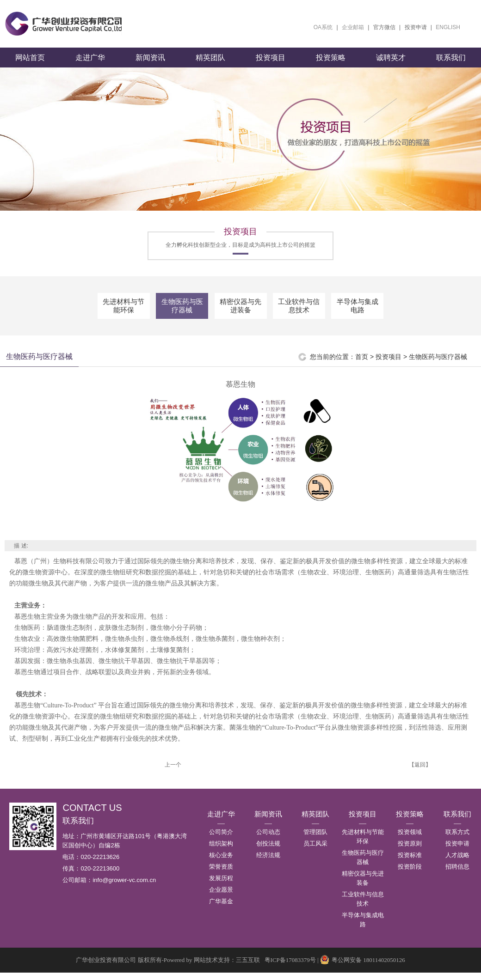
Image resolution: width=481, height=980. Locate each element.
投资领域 (410, 839)
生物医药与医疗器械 (182, 313)
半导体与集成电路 (358, 313)
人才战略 (457, 862)
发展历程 (221, 886)
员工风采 (315, 851)
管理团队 (315, 839)
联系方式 (457, 839)
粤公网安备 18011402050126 (363, 967)
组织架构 (221, 851)
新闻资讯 (150, 65)
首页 (362, 364)
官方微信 (384, 27)
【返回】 (420, 772)
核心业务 (221, 862)
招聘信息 (457, 874)
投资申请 (416, 27)
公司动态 (268, 839)
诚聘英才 (391, 65)
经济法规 (268, 862)
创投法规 (268, 851)
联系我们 (451, 65)
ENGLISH (448, 27)
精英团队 (210, 65)
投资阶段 (410, 874)
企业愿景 (221, 897)
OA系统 (323, 27)
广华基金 (221, 909)
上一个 (173, 772)
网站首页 (30, 65)
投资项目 (271, 65)
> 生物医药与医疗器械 (435, 364)
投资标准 (410, 862)
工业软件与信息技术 (299, 313)
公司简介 (221, 839)
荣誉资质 (221, 874)
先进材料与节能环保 (123, 313)
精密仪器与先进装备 (240, 313)
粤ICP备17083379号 (290, 967)
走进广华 (90, 65)
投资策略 (331, 65)
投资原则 (410, 851)
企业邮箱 (353, 27)
